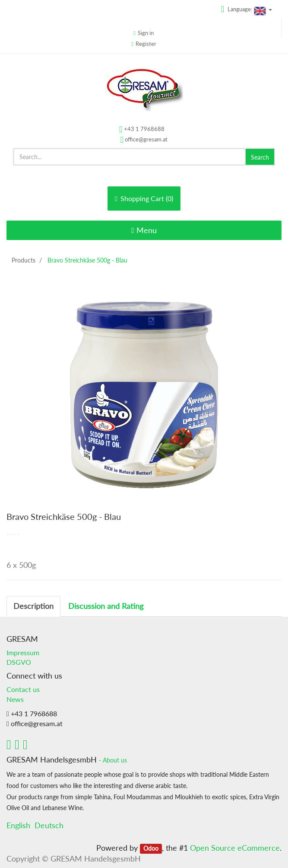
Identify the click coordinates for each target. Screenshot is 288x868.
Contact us (23, 689)
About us (115, 760)
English (18, 825)
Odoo (151, 849)
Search (260, 157)
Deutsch (49, 825)
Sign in (146, 33)
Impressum (23, 652)
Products (24, 260)
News (15, 699)
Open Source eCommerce (235, 848)
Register (146, 44)
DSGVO (19, 662)
